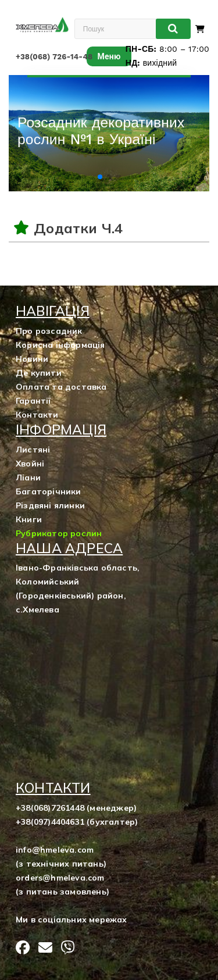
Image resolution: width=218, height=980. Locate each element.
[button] (100, 177)
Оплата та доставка (61, 387)
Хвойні (30, 464)
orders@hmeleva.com (60, 878)
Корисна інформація (60, 345)
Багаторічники (49, 491)
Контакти (37, 415)
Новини (32, 359)
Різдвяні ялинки (50, 505)
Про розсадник (49, 331)
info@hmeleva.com (55, 850)
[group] (109, 133)
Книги (29, 519)
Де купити (39, 373)
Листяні (33, 450)
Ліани (28, 477)
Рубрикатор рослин (59, 533)
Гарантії (33, 401)
